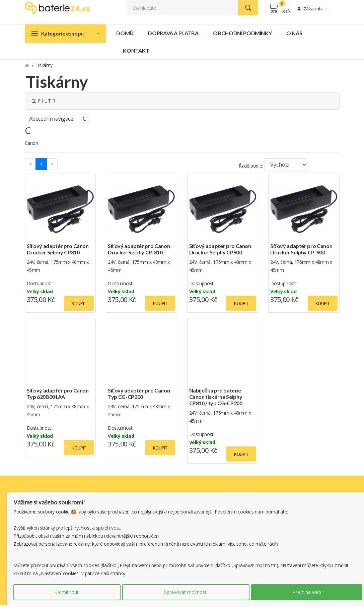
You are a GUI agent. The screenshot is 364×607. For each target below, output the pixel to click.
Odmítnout (67, 592)
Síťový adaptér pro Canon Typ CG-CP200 (139, 395)
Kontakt (136, 52)
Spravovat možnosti (186, 592)
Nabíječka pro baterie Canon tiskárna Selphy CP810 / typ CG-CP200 (216, 398)
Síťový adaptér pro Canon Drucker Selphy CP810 (58, 251)
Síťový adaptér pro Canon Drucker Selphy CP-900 (301, 251)
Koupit (79, 305)
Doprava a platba (173, 35)
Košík (279, 9)
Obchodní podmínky (242, 35)
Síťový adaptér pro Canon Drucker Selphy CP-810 (139, 251)
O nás (294, 35)
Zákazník (312, 10)
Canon (31, 145)
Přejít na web (307, 592)
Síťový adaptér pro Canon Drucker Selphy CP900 (220, 251)
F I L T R (44, 102)
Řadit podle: (251, 167)
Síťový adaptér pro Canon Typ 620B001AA (58, 395)
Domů (125, 35)
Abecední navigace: (52, 120)
